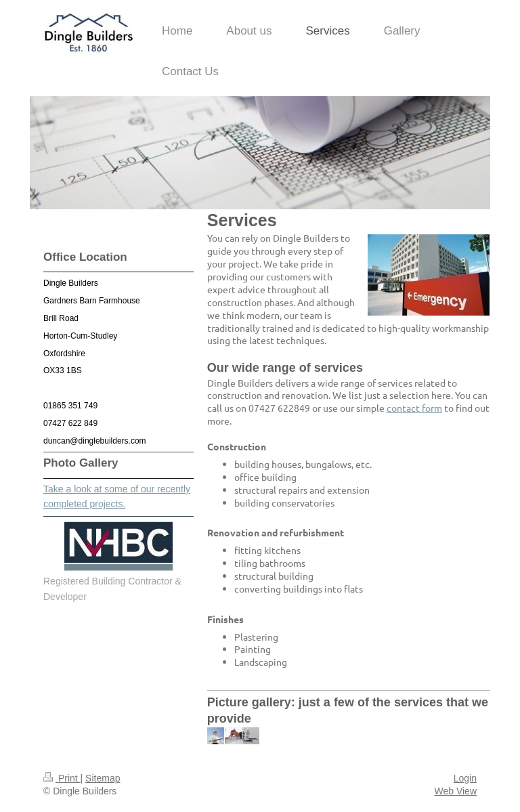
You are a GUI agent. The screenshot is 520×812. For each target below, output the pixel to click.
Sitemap (103, 778)
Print (62, 778)
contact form (414, 408)
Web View (455, 791)
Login (465, 778)
